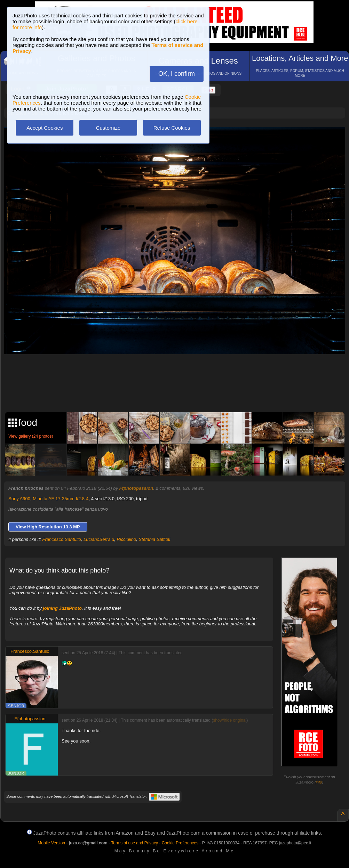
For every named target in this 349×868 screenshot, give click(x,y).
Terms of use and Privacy (134, 843)
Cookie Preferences (180, 843)
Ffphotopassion (136, 488)
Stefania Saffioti (154, 539)
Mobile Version (51, 843)
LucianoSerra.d (99, 539)
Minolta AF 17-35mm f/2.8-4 (61, 499)
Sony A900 (19, 499)
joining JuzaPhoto (62, 608)
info (319, 782)
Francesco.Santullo (62, 539)
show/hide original (230, 720)
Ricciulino (126, 539)
